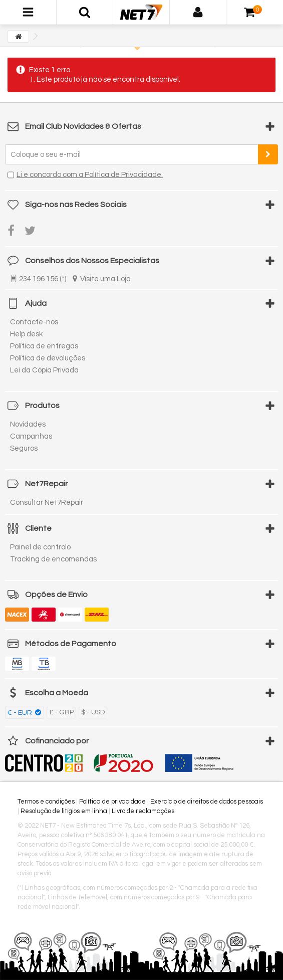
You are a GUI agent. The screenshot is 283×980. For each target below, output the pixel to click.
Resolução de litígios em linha (64, 811)
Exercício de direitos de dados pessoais (207, 802)
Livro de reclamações (143, 811)
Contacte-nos (34, 322)
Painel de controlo (40, 547)
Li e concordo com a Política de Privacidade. (90, 175)
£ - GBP (61, 712)
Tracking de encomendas (53, 559)
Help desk (26, 334)
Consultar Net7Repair (47, 503)
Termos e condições (46, 802)
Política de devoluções (48, 358)
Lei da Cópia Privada (44, 370)
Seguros (24, 448)
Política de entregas (44, 346)
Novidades (28, 424)
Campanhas (31, 436)
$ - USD (93, 712)
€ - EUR (21, 713)
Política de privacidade (112, 802)
